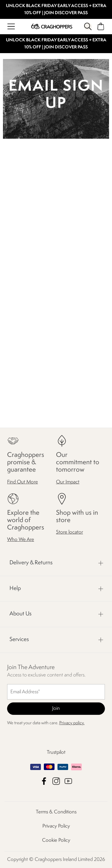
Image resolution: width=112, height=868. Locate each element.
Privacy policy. (72, 723)
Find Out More (23, 482)
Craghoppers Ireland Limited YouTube (68, 781)
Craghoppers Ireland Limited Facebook (44, 781)
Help (15, 588)
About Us (20, 614)
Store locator (69, 532)
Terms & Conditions (56, 812)
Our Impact (68, 482)
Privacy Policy (56, 826)
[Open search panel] (88, 26)
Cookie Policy (56, 840)
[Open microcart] (101, 26)
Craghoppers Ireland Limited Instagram (56, 781)
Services (19, 640)
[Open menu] (11, 26)
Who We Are (21, 540)
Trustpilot (56, 752)
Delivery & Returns (31, 563)
